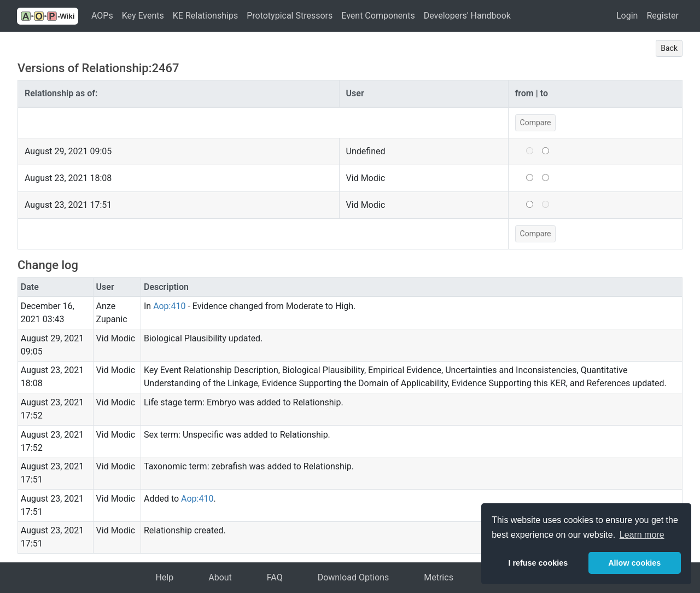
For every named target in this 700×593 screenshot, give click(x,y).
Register (663, 16)
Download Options (354, 577)
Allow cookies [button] (634, 563)
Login (627, 16)
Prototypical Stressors (290, 16)
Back (669, 48)
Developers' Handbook (467, 16)
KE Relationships (205, 16)
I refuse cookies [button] (538, 563)
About (220, 577)
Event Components (378, 16)
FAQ (275, 577)
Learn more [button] (642, 535)
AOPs (102, 16)
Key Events (143, 16)
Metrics (439, 577)
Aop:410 (169, 306)
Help (164, 577)
